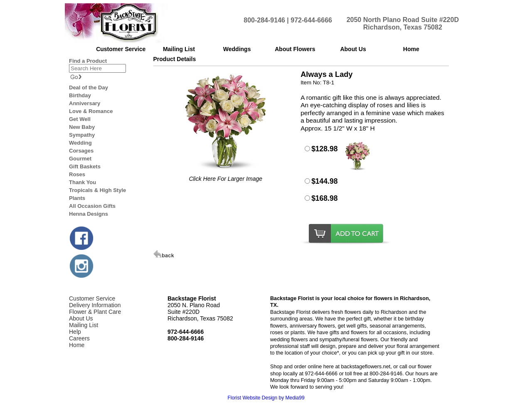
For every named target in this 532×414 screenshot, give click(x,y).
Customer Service (92, 298)
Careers (79, 338)
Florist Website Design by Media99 (266, 398)
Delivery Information (95, 305)
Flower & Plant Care (95, 312)
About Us (81, 318)
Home (77, 345)
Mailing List (84, 325)
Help (75, 332)
